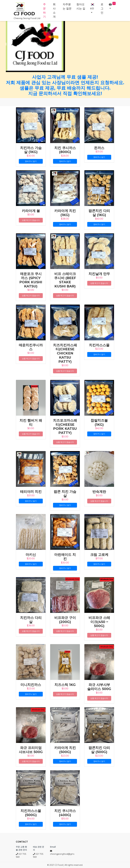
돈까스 (99, 148)
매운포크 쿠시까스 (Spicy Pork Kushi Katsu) (31, 280)
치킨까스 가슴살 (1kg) (31, 150)
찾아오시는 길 (81, 6)
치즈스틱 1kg (65, 685)
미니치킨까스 (31, 685)
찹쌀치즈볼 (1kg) (99, 422)
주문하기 (44, 10)
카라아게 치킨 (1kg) (65, 213)
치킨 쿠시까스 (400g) (65, 813)
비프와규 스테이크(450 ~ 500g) (99, 622)
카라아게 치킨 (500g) (65, 750)
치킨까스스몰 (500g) (31, 813)
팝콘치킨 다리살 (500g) (99, 750)
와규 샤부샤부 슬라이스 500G (99, 687)
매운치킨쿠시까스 (31, 347)
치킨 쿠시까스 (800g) (65, 150)
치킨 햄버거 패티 (31, 422)
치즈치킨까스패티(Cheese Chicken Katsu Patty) (65, 353)
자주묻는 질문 (67, 6)
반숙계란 (99, 492)
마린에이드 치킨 (65, 557)
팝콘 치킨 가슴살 (65, 494)
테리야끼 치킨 (31, 492)
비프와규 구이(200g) (65, 620)
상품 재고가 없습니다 (31, 220)
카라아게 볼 (31, 211)
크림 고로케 (99, 555)
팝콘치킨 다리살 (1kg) (99, 213)
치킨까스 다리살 (31, 620)
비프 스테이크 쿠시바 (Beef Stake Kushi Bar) (65, 280)
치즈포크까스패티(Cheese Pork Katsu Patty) (65, 427)
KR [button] (93, 7)
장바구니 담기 (31, 161)
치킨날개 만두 (99, 274)
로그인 (102, 8)
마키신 (31, 555)
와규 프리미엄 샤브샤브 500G (31, 750)
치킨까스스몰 (99, 345)
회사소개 (54, 10)
